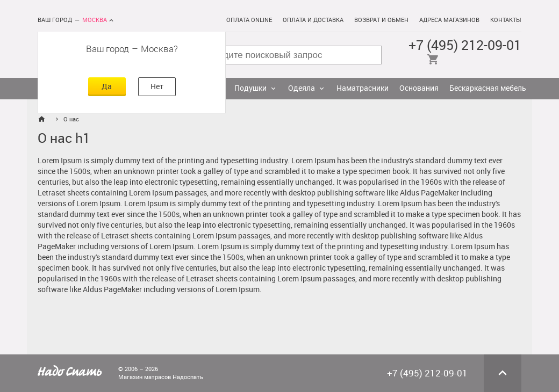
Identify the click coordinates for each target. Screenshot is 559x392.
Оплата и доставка (313, 20)
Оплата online (249, 20)
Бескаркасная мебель (488, 88)
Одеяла (302, 88)
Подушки (250, 88)
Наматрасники (363, 88)
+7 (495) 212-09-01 (465, 45)
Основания (419, 88)
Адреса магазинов (449, 20)
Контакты (506, 20)
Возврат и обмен (381, 20)
